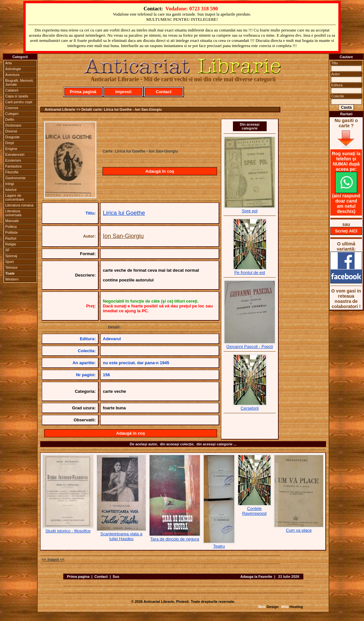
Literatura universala (13, 213)
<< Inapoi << (53, 560)
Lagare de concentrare (15, 197)
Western (12, 279)
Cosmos (12, 108)
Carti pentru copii (19, 102)
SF (7, 250)
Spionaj (11, 256)
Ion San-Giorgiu (123, 236)
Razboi (11, 238)
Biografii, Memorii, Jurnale (19, 82)
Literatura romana (19, 205)
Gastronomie (15, 178)
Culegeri (12, 114)
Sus (116, 577)
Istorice (11, 190)
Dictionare (13, 125)
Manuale (12, 221)
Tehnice (11, 267)
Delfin (10, 119)
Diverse (11, 131)
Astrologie (13, 69)
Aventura (12, 75)
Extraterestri (15, 155)
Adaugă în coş (160, 171)
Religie (11, 244)
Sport (9, 262)
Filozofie (12, 172)
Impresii (123, 92)
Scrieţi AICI (346, 231)
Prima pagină (83, 92)
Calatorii (12, 90)
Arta (8, 63)
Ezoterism (13, 160)
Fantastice (13, 166)
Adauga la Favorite (256, 577)
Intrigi (10, 184)
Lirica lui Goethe (124, 213)
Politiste (12, 232)
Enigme (11, 149)
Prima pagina (78, 577)
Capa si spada (17, 96)
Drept (10, 143)
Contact (164, 92)
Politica (11, 227)
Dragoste (12, 137)
